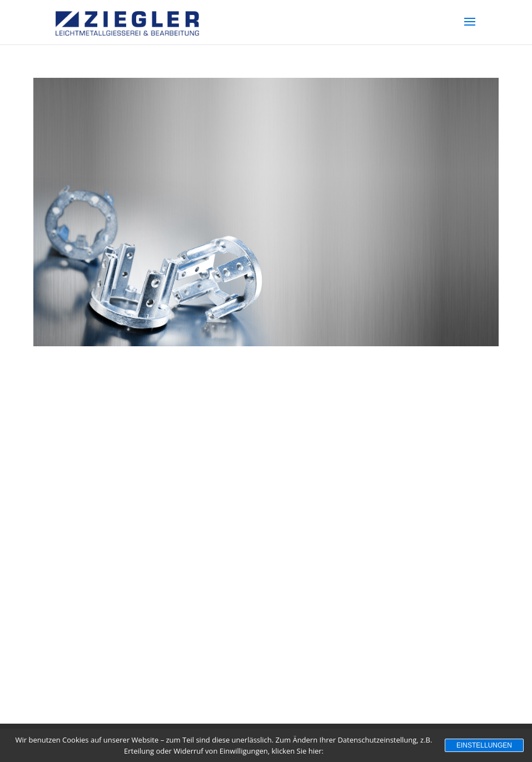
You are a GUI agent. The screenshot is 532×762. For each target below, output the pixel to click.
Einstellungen (484, 745)
